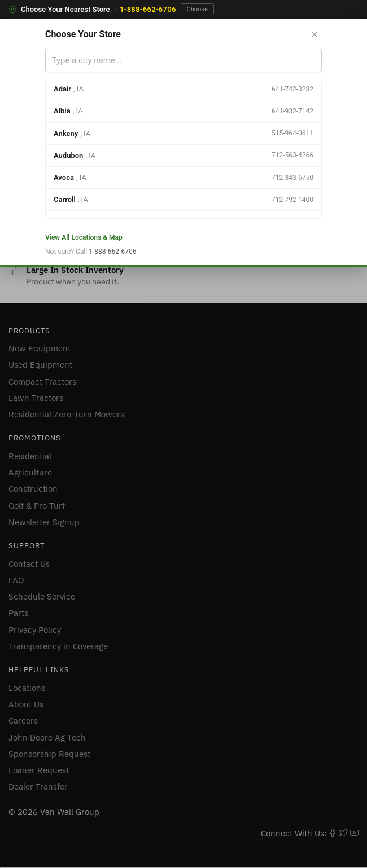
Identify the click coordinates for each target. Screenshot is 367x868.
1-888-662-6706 (148, 9)
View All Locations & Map (84, 237)
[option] (183, 89)
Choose (197, 9)
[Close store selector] (314, 34)
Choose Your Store (83, 34)
